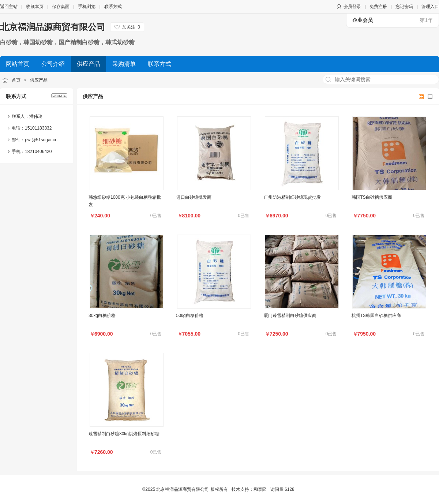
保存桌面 (61, 7)
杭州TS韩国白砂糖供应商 (376, 316)
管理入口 (430, 7)
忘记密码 (404, 7)
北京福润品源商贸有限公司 (53, 27)
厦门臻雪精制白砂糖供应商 (290, 316)
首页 (16, 80)
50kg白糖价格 (190, 316)
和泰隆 (260, 489)
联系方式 (113, 7)
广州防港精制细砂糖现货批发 (292, 197)
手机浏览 (87, 7)
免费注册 (378, 7)
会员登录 (352, 7)
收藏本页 (35, 7)
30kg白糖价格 (102, 316)
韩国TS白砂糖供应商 (372, 197)
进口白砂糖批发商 (194, 197)
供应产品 (39, 80)
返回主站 (9, 7)
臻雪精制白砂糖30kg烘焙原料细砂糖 (124, 434)
